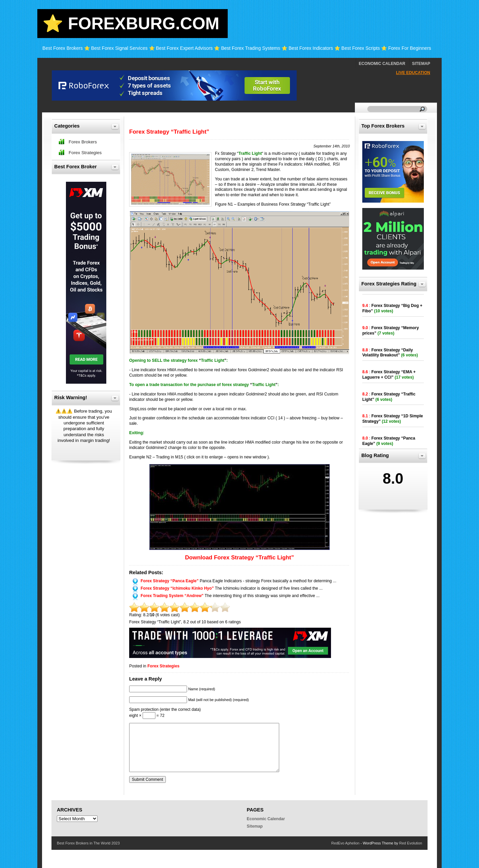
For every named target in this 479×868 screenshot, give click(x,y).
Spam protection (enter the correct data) (165, 709)
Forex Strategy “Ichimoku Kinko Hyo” (177, 588)
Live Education (413, 73)
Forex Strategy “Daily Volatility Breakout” (388, 353)
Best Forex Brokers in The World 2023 (88, 843)
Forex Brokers (83, 142)
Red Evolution (411, 843)
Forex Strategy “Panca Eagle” (170, 581)
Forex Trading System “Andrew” (172, 596)
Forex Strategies (163, 666)
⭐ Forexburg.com (131, 24)
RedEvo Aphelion (345, 843)
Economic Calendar (382, 64)
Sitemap (421, 64)
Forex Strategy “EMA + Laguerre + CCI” (389, 375)
